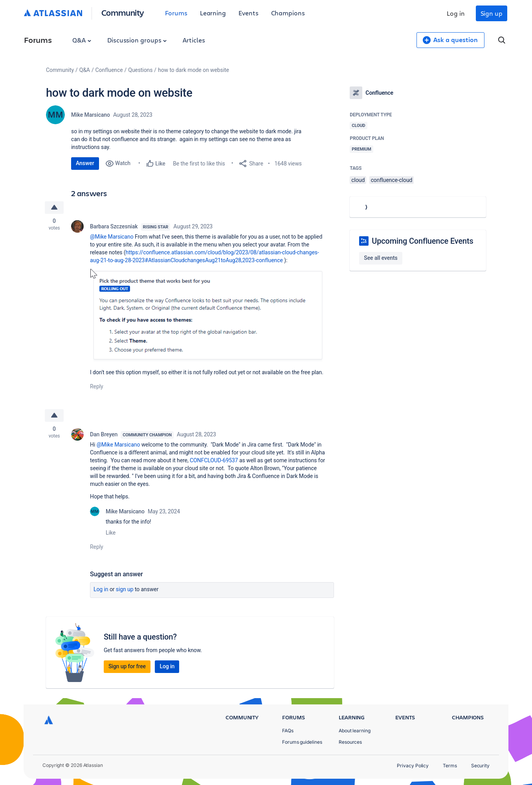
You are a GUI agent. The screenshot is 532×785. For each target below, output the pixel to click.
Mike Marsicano (91, 115)
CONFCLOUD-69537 (214, 460)
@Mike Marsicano (112, 237)
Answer (85, 163)
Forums (176, 13)
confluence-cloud (392, 180)
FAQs (288, 731)
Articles (194, 40)
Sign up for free (127, 666)
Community (123, 12)
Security (480, 766)
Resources (350, 742)
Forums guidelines (302, 742)
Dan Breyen (104, 434)
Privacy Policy (413, 766)
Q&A (82, 40)
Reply (97, 386)
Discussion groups (137, 40)
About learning (355, 731)
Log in (456, 13)
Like (111, 533)
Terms (450, 766)
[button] (208, 315)
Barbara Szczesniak (114, 226)
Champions (288, 13)
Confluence (109, 70)
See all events (381, 258)
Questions (140, 70)
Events (249, 13)
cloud (358, 180)
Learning (213, 13)
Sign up (492, 13)
